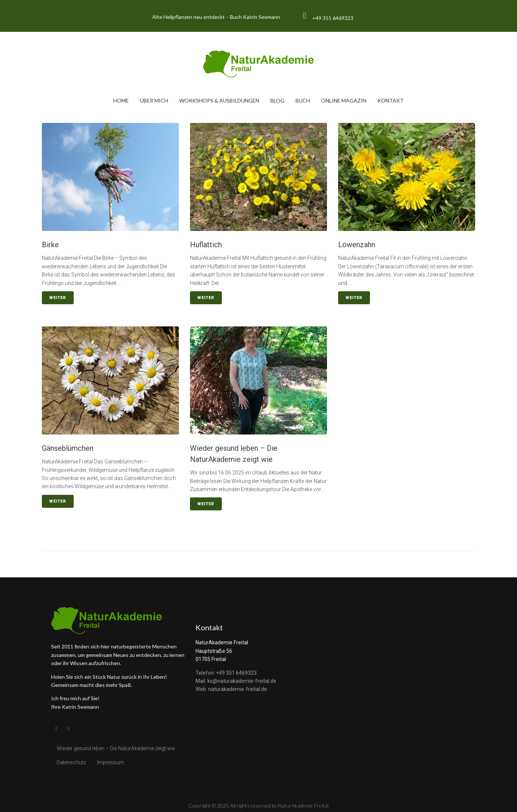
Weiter (58, 298)
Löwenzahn (357, 245)
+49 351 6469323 (333, 18)
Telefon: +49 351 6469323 (226, 673)
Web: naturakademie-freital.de (231, 689)
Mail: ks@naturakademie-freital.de (236, 681)
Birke (50, 245)
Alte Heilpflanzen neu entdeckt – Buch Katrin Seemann (216, 17)
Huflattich (206, 245)
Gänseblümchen (68, 448)
